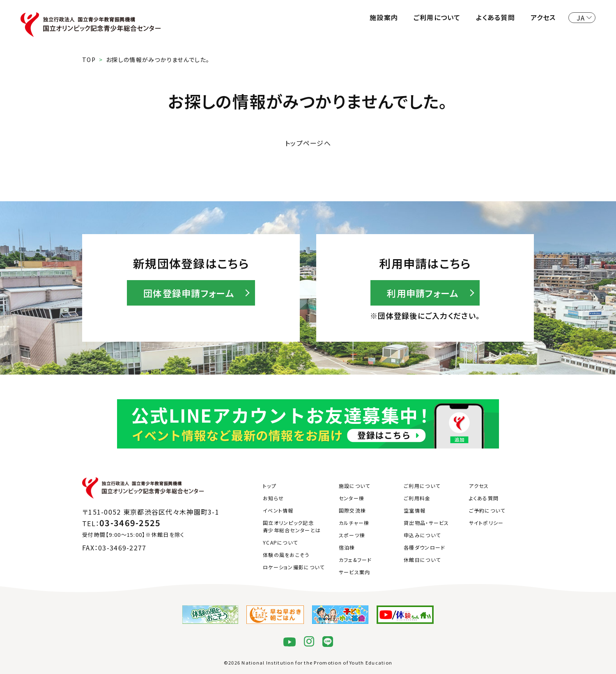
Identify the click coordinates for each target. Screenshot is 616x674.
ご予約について (487, 510)
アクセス (543, 17)
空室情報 (415, 510)
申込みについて (422, 535)
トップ (270, 486)
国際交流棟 (352, 510)
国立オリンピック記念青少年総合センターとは (292, 526)
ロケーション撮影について (294, 567)
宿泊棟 (347, 547)
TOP (89, 60)
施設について (355, 486)
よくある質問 (495, 17)
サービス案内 (355, 572)
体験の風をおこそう (286, 555)
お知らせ (273, 498)
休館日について (422, 560)
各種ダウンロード (424, 547)
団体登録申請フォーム (189, 293)
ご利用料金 (417, 498)
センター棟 (352, 498)
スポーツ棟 (352, 535)
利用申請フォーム (423, 293)
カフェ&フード (355, 560)
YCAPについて (280, 542)
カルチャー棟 (354, 523)
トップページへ (308, 143)
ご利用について (437, 17)
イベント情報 (278, 510)
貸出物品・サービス (426, 523)
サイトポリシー (486, 523)
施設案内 (384, 17)
